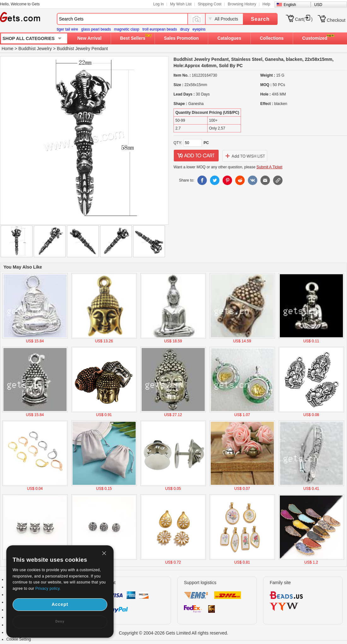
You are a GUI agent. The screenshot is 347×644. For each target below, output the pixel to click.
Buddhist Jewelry (35, 49)
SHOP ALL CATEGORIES (29, 38)
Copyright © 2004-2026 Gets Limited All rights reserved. (174, 633)
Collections (272, 38)
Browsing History (242, 4)
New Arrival (89, 38)
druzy (185, 29)
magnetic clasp (126, 29)
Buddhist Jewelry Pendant (82, 49)
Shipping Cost (210, 4)
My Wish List (181, 4)
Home (7, 49)
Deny (60, 621)
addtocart (196, 156)
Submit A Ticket (269, 167)
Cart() (304, 19)
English (290, 5)
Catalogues (229, 38)
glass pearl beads (96, 29)
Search (260, 19)
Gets (20, 17)
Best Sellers (133, 38)
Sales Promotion (181, 38)
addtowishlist (245, 156)
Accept (60, 604)
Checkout (336, 20)
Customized (315, 38)
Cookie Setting (19, 639)
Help (266, 4)
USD (318, 5)
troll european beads (159, 29)
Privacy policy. (48, 589)
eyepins (199, 29)
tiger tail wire (67, 29)
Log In (159, 4)
